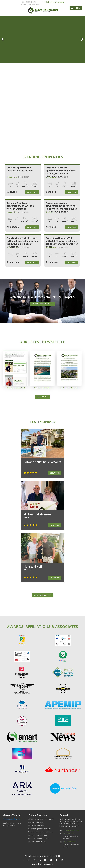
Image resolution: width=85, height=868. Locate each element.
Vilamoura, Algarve (11, 819)
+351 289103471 (31, 3)
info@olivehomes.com (54, 2)
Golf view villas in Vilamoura (38, 838)
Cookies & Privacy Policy (12, 823)
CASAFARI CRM (47, 864)
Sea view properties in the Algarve (41, 832)
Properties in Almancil (36, 826)
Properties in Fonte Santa (38, 835)
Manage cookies (9, 826)
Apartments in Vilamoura (37, 842)
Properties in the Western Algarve (41, 819)
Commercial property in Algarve (40, 829)
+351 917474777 (69, 842)
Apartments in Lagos (36, 822)
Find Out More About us (43, 304)
